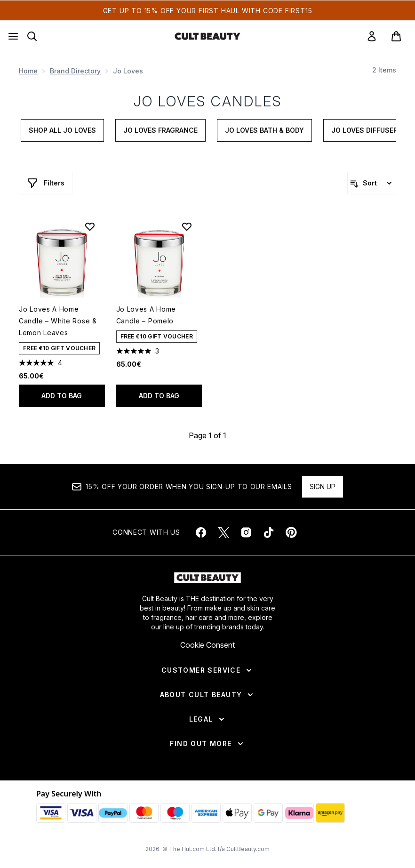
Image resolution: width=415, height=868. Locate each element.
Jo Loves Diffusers (367, 130)
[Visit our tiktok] (269, 532)
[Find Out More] (207, 744)
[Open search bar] (32, 36)
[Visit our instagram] (246, 532)
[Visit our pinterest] (291, 532)
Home (28, 71)
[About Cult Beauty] (208, 695)
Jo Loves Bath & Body (264, 130)
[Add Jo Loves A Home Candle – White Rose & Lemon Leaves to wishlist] (90, 226)
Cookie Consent (207, 645)
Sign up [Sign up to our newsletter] (323, 486)
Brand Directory (75, 71)
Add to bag (62, 396)
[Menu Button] (13, 36)
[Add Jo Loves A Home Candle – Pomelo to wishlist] (187, 226)
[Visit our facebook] (201, 532)
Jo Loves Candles (208, 101)
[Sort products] (372, 183)
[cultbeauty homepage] (207, 36)
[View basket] (396, 36)
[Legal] (208, 719)
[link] (372, 36)
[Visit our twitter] (223, 532)
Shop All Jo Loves (62, 130)
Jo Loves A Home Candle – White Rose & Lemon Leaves (58, 321)
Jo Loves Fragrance (160, 130)
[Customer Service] (207, 670)
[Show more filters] (46, 183)
